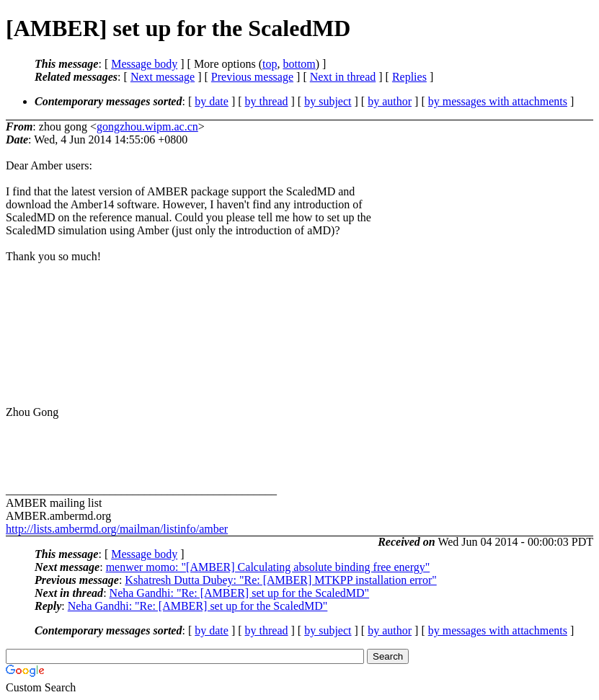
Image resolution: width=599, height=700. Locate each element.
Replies (409, 77)
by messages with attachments (498, 101)
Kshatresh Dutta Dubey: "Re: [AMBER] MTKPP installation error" (280, 580)
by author (390, 101)
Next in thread (343, 77)
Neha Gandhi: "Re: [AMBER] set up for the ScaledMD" (240, 593)
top (270, 64)
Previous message (252, 77)
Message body (144, 64)
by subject (328, 101)
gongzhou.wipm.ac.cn (147, 127)
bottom (299, 64)
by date (212, 101)
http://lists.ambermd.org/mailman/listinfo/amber (117, 529)
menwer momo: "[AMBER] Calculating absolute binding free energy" (268, 567)
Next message (163, 77)
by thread (267, 101)
